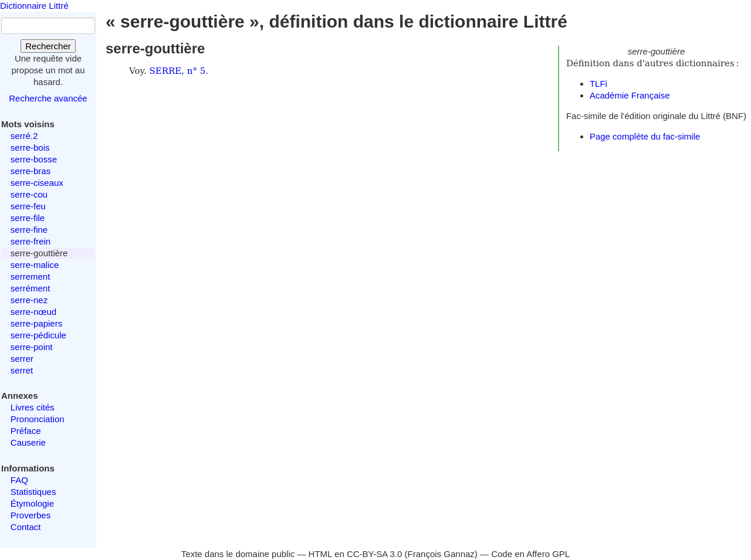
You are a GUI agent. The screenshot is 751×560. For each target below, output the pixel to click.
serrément (31, 288)
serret (22, 370)
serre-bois (30, 147)
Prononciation (38, 419)
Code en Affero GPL (530, 554)
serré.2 (24, 136)
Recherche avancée (48, 98)
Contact (26, 527)
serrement (31, 276)
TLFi (598, 84)
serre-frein (31, 241)
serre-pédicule (38, 335)
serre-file (28, 218)
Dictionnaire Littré (34, 6)
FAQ (19, 480)
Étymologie (32, 503)
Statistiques (33, 492)
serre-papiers (36, 323)
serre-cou (29, 194)
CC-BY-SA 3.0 (375, 554)
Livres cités (33, 407)
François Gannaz (441, 554)
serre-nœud (33, 312)
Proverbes (31, 515)
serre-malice (35, 265)
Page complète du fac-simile (645, 136)
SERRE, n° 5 (178, 71)
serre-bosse (34, 159)
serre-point (32, 347)
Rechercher (48, 46)
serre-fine (29, 230)
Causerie (28, 442)
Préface (26, 431)
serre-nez (29, 300)
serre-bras (31, 171)
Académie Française (630, 95)
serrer (22, 359)
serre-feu (28, 206)
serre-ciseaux (37, 183)
